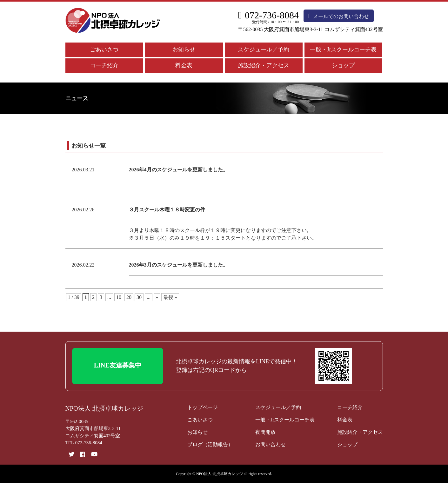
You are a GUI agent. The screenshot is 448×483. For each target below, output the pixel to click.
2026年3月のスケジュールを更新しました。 (178, 265)
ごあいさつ (104, 50)
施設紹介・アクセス (264, 65)
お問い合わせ (271, 444)
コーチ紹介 (104, 65)
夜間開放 (265, 432)
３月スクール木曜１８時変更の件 (167, 210)
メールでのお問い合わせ (339, 16)
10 (119, 297)
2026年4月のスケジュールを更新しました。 (178, 170)
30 (139, 297)
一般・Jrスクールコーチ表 (343, 50)
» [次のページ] (157, 297)
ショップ (343, 65)
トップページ (203, 407)
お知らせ (184, 50)
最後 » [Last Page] (170, 297)
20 (129, 297)
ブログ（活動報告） (210, 444)
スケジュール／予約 (264, 50)
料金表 (184, 65)
